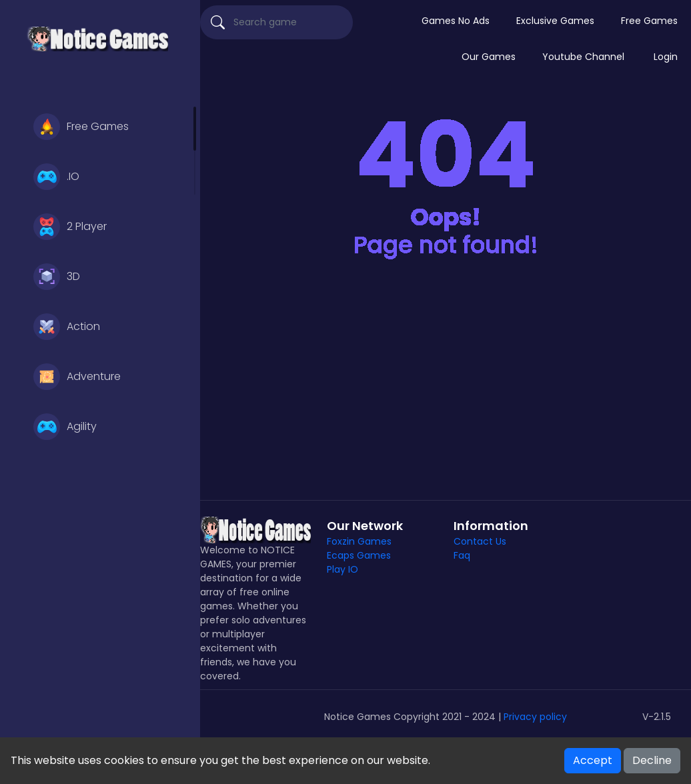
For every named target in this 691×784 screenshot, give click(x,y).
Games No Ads (456, 21)
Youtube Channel (583, 57)
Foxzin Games (359, 541)
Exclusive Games (555, 21)
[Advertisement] (446, 387)
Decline (652, 760)
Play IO (342, 569)
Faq (462, 555)
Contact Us (480, 541)
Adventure (77, 377)
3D (57, 277)
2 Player (70, 227)
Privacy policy (535, 717)
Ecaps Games (359, 555)
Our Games (489, 57)
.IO (56, 177)
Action (67, 327)
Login (666, 57)
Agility (65, 427)
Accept (593, 760)
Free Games (81, 127)
